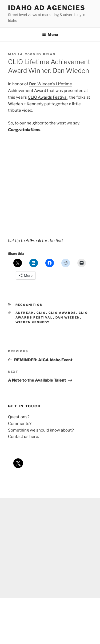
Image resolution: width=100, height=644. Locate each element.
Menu (50, 34)
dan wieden (68, 317)
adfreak (25, 313)
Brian (49, 54)
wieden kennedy (33, 322)
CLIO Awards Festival (48, 97)
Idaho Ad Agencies (47, 8)
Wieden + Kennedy (26, 104)
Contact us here (23, 437)
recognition (29, 305)
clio (41, 313)
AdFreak (33, 241)
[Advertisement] (50, 548)
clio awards (62, 313)
